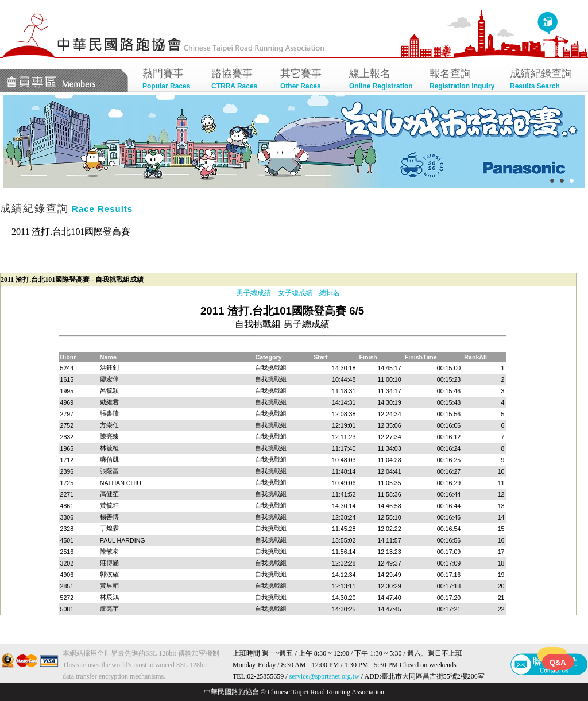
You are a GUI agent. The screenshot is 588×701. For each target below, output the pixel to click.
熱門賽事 (171, 80)
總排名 (330, 293)
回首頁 (548, 24)
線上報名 (384, 80)
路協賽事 (240, 80)
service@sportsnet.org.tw (324, 676)
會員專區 (64, 80)
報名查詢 (464, 80)
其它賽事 (309, 80)
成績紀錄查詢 (544, 80)
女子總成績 (295, 293)
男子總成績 (254, 293)
